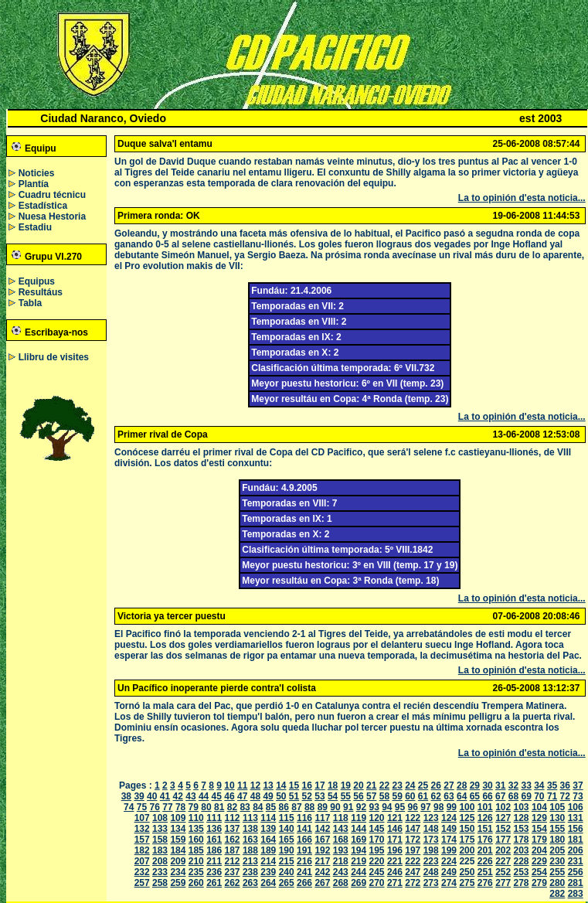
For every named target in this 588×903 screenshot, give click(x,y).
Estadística (43, 206)
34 (539, 785)
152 (503, 829)
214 (268, 861)
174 (449, 840)
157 (142, 840)
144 (359, 829)
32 (513, 785)
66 (487, 796)
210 (196, 861)
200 (467, 850)
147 (413, 829)
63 (449, 796)
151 (485, 829)
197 (413, 850)
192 (322, 850)
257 (142, 883)
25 (423, 785)
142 (322, 829)
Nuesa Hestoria (52, 216)
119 (359, 818)
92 (361, 807)
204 (539, 850)
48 (255, 796)
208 (160, 861)
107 (142, 818)
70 (539, 796)
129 (539, 818)
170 (377, 840)
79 (194, 807)
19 (346, 785)
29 (475, 785)
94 (387, 807)
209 (178, 861)
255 (557, 872)
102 (503, 807)
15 (294, 785)
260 (196, 883)
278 (522, 883)
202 (503, 850)
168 (341, 840)
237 (233, 872)
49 (268, 796)
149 (449, 829)
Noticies (37, 173)
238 (250, 872)
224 (449, 861)
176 (485, 840)
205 (557, 850)
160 (196, 840)
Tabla (30, 303)
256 (576, 872)
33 (526, 785)
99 (452, 807)
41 (165, 796)
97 (425, 807)
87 (296, 807)
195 (377, 850)
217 (322, 861)
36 (565, 785)
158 (160, 840)
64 (462, 796)
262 (233, 883)
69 (526, 796)
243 (341, 872)
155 (557, 829)
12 (255, 785)
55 (346, 796)
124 (449, 818)
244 (359, 872)
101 (485, 807)
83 (245, 807)
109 (178, 818)
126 (485, 818)
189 (268, 850)
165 (287, 840)
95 (400, 807)
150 (467, 829)
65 (475, 796)
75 (142, 807)
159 (178, 840)
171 (395, 840)
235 (196, 872)
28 (462, 785)
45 (217, 796)
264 (268, 883)
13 (268, 785)
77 (167, 807)
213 (250, 861)
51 (294, 796)
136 (214, 829)
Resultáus (41, 292)
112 (233, 818)
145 (377, 829)
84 (258, 807)
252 (503, 872)
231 (576, 861)
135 (196, 829)
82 (232, 807)
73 (578, 796)
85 (271, 807)
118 (341, 818)
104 (539, 807)
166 (304, 840)
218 (341, 861)
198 (431, 850)
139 (268, 829)
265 (287, 883)
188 (250, 850)
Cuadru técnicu (52, 195)
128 (522, 818)
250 (467, 872)
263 (250, 883)
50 (281, 796)
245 (377, 872)
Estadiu (35, 227)
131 (576, 818)
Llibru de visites (54, 357)
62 (436, 796)
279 (539, 883)
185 (196, 850)
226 (485, 861)
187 (233, 850)
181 (576, 840)
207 (142, 861)
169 (359, 840)
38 (126, 796)
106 (576, 807)
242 (322, 872)
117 (322, 818)
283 (576, 894)
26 (436, 785)
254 (539, 872)
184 (178, 850)
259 (178, 883)
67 (500, 796)
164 (268, 840)
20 (358, 785)
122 (413, 818)
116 (304, 818)
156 (576, 829)
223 (431, 861)
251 (485, 872)
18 (333, 785)
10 (229, 785)
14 (281, 785)
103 (522, 807)
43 (190, 796)
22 (384, 785)
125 (467, 818)
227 (503, 861)
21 (371, 785)
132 (142, 829)
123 (431, 818)
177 (503, 840)
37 (578, 785)
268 (341, 883)
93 (374, 807)
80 (206, 807)
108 (160, 818)
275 (467, 883)
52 (307, 796)
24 (410, 785)
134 (178, 829)
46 (229, 796)
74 (129, 807)
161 (214, 840)
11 (242, 785)
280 (557, 883)
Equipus (37, 281)
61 (423, 796)
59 (397, 796)
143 (341, 829)
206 (576, 850)
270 (377, 883)
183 (160, 850)
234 (178, 872)
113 (250, 818)
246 (395, 872)
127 (503, 818)
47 (242, 796)
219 (359, 861)
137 (233, 829)
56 (358, 796)
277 (503, 883)
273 (431, 883)
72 (565, 796)
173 (431, 840)
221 (395, 861)
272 (413, 883)
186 (214, 850)
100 (467, 807)
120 (377, 818)
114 (268, 818)
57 (371, 796)
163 (250, 840)
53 (319, 796)
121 (395, 818)
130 (557, 818)
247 (413, 872)
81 (219, 807)
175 (467, 840)
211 (214, 861)
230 (557, 861)
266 (304, 883)
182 (142, 850)
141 (304, 829)
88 (309, 807)
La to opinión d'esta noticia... (522, 198)
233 (160, 872)
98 (438, 807)
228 (522, 861)
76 (155, 807)
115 (287, 818)
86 (284, 807)
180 (557, 840)
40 (152, 796)
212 (233, 861)
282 (557, 894)
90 (335, 807)
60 (410, 796)
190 (287, 850)
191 (304, 850)
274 (449, 883)
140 (287, 829)
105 (557, 807)
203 (522, 850)
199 (449, 850)
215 (287, 861)
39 (139, 796)
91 (348, 807)
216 (304, 861)
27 (449, 785)
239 (268, 872)
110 (196, 818)
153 (522, 829)
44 (204, 796)
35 (552, 785)
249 (449, 872)
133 (160, 829)
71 (552, 796)
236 (214, 872)
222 (413, 861)
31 (500, 785)
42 (178, 796)
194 (359, 850)
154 (539, 829)
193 (341, 850)
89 (323, 807)
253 (522, 872)
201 (485, 850)
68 (513, 796)
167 (322, 840)
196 (395, 850)
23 (397, 785)
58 (384, 796)
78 (180, 807)
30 (487, 785)
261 (214, 883)
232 (142, 872)
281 (576, 883)
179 (539, 840)
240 (287, 872)
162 (233, 840)
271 (395, 883)
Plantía (34, 184)
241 (304, 872)
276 (485, 883)
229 (539, 861)
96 (413, 807)
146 (395, 829)
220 (377, 861)
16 (307, 785)
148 (431, 829)
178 (522, 840)
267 (322, 883)
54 (333, 796)
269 (359, 883)
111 (214, 818)
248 (431, 872)
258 (160, 883)
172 (413, 840)
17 (319, 785)
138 (250, 829)
